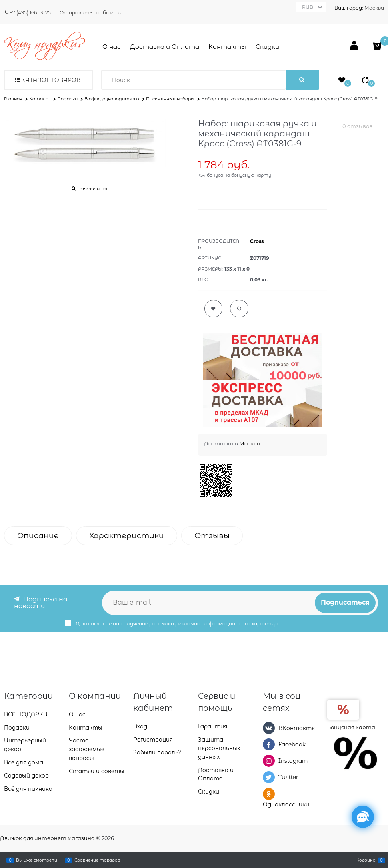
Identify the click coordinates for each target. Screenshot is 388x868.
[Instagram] (269, 761)
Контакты (227, 47)
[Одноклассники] (269, 794)
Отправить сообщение (91, 13)
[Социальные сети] (363, 817)
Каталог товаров (51, 80)
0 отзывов (357, 126)
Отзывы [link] (212, 536)
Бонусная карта (351, 727)
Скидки (267, 47)
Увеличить (93, 188)
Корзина (366, 860)
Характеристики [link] (127, 536)
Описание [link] (38, 536)
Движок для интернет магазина (47, 838)
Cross (257, 241)
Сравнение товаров (97, 860)
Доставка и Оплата (165, 47)
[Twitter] (269, 777)
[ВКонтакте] (269, 728)
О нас (112, 47)
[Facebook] (269, 744)
